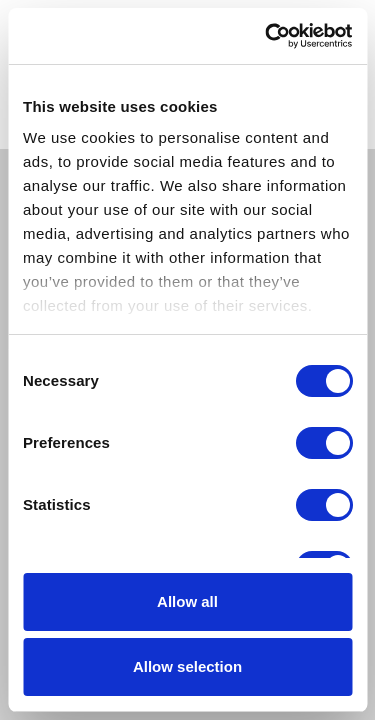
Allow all (187, 601)
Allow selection (187, 666)
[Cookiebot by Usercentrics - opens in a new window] (267, 36)
